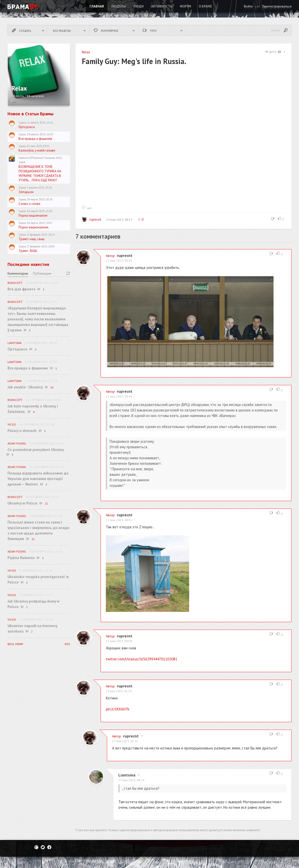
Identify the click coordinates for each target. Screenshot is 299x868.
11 (46, 504)
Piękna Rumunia (21, 558)
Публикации (42, 273)
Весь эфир (15, 644)
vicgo (12, 424)
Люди (139, 6)
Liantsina (127, 775)
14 (52, 387)
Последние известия (28, 264)
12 (33, 539)
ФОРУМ (185, 6)
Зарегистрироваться (277, 6)
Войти (248, 6)
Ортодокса (27, 127)
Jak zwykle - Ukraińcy (25, 387)
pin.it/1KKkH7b (118, 709)
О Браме (205, 6)
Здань (22, 123)
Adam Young (17, 443)
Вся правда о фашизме (35, 139)
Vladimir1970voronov (31, 158)
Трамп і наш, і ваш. (32, 239)
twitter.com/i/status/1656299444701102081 (141, 659)
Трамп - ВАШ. (28, 251)
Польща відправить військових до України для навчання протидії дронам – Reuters (38, 479)
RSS (14, 101)
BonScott (15, 283)
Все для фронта (21, 289)
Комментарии (18, 273)
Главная (97, 6)
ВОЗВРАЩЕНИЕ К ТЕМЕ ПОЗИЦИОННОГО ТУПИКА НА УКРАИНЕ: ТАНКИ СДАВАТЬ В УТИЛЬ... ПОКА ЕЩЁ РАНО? (40, 173)
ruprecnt (92, 219)
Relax (86, 52)
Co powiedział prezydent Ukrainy (36, 450)
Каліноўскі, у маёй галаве (37, 150)
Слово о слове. (30, 204)
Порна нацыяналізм (33, 215)
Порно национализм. (34, 227)
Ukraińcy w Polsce (22, 503)
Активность (162, 6)
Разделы (119, 6)
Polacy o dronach (22, 431)
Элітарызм (26, 192)
